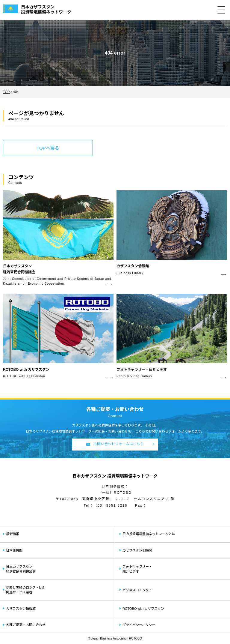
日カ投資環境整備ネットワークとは (149, 534)
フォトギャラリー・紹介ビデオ (137, 569)
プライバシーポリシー (139, 625)
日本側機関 (14, 550)
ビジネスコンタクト (137, 590)
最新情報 (13, 534)
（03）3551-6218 (110, 505)
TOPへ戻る (48, 148)
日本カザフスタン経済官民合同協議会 (21, 569)
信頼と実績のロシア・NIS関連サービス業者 (25, 590)
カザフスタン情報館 (21, 609)
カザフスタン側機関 (137, 550)
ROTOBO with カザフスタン (143, 609)
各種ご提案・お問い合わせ (26, 625)
